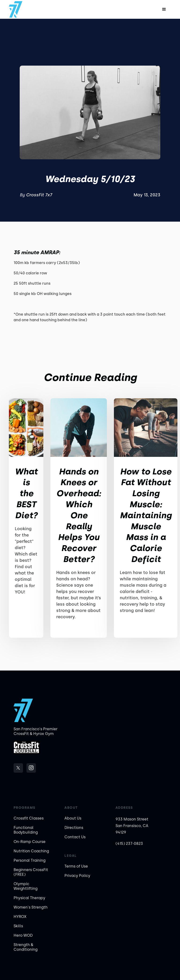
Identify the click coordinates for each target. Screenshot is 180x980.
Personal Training (30, 860)
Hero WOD (23, 935)
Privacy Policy (77, 876)
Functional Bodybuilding (26, 830)
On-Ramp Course (30, 842)
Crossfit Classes (29, 818)
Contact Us (75, 837)
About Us (73, 818)
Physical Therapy (29, 898)
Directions (74, 828)
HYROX (20, 917)
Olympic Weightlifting (26, 886)
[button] (164, 9)
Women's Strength (31, 907)
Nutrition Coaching (31, 851)
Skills (18, 926)
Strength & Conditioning (26, 947)
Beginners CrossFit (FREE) (31, 872)
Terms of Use (76, 866)
